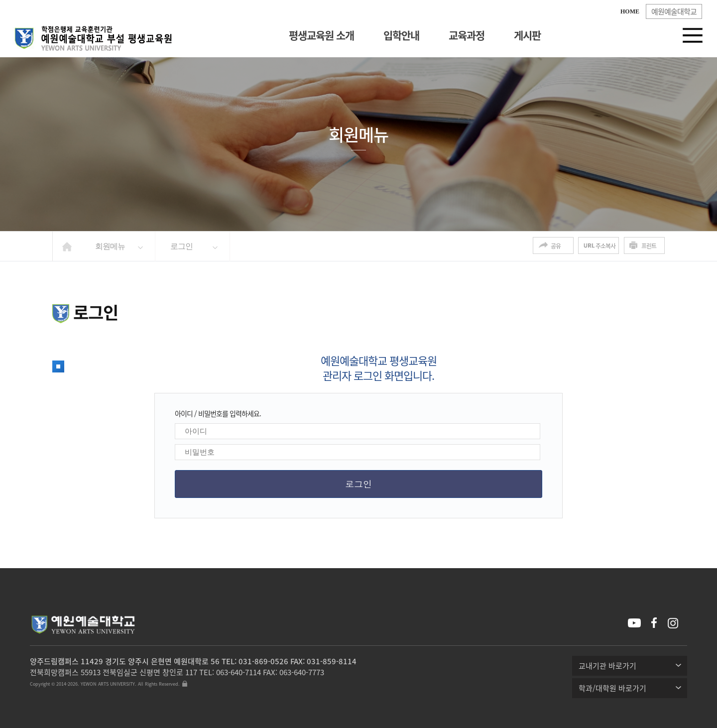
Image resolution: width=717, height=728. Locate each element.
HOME (630, 11)
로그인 (181, 246)
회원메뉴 (110, 246)
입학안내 (401, 35)
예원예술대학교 (674, 11)
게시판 (527, 35)
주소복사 (605, 246)
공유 (556, 246)
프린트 (649, 246)
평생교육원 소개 (321, 35)
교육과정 (467, 35)
